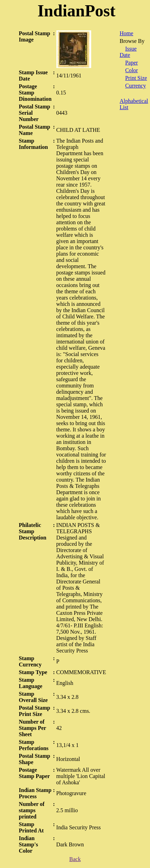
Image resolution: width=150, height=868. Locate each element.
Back (75, 859)
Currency (136, 86)
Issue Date (128, 52)
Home (127, 33)
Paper (132, 63)
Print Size (136, 78)
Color (132, 70)
